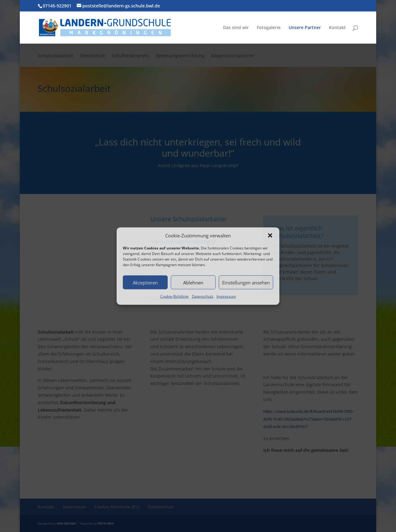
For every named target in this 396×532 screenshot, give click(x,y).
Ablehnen (193, 283)
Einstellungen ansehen (246, 283)
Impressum (226, 296)
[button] (270, 236)
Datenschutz (203, 296)
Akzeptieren (145, 283)
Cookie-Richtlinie (174, 296)
